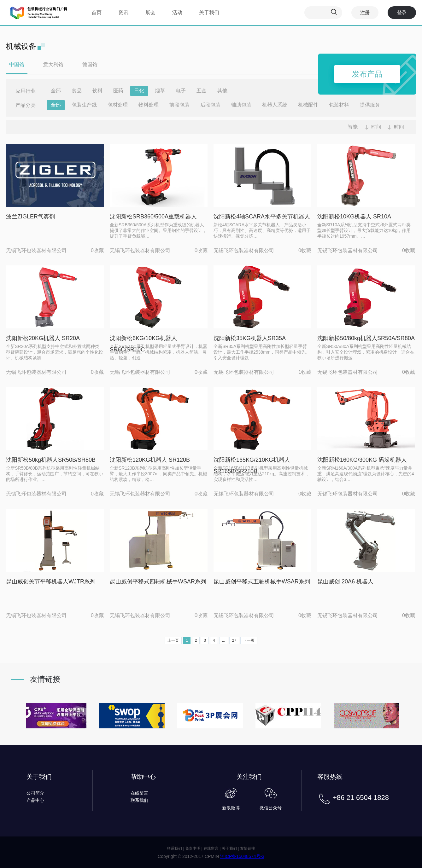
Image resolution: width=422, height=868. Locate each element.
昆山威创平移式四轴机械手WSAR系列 (158, 582)
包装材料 (339, 105)
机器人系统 (275, 105)
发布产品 (367, 74)
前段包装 (179, 105)
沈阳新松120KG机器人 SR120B (150, 460)
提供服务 (370, 105)
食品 (77, 91)
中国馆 (17, 64)
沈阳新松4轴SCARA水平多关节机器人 (262, 217)
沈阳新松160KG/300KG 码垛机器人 (362, 460)
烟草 (160, 91)
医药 (118, 91)
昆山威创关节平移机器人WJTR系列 (51, 582)
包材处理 (118, 105)
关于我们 (209, 12)
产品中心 (35, 800)
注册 (365, 12)
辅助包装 (241, 105)
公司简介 (35, 793)
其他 (222, 91)
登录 (402, 12)
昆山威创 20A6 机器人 (345, 582)
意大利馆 (53, 64)
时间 (376, 127)
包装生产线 (84, 105)
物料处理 (149, 105)
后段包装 (210, 105)
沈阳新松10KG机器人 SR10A (354, 217)
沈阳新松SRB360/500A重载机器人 (153, 217)
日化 (139, 91)
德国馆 (90, 64)
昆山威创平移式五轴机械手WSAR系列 (262, 582)
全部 (56, 91)
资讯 (123, 12)
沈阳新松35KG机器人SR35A (250, 338)
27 (234, 640)
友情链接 (248, 848)
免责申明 (193, 848)
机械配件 (308, 105)
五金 (202, 91)
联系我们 (139, 800)
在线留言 (139, 793)
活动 (177, 12)
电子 (181, 91)
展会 (150, 12)
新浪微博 (231, 808)
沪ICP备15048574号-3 (242, 856)
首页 (97, 12)
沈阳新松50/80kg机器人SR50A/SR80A (366, 338)
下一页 (249, 640)
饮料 (97, 91)
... (224, 640)
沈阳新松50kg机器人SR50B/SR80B (51, 460)
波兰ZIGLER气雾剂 (30, 217)
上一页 (173, 640)
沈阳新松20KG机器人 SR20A (43, 338)
